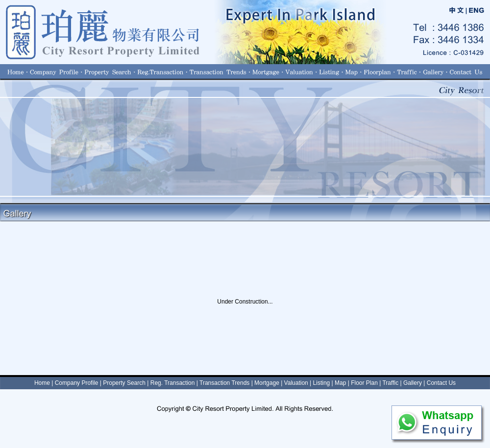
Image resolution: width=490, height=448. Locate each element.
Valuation (296, 383)
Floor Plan (364, 383)
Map (340, 383)
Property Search (124, 383)
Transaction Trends (224, 383)
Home (42, 383)
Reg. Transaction (173, 383)
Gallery (413, 383)
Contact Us (441, 383)
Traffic (390, 383)
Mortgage (267, 383)
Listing (322, 383)
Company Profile (77, 383)
